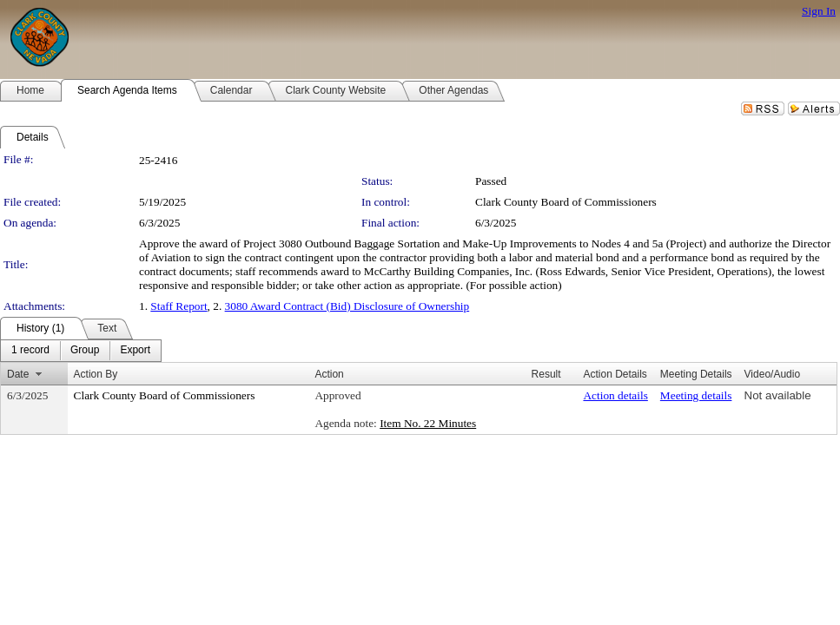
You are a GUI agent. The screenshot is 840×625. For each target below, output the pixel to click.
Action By (96, 374)
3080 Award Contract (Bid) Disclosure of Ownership (347, 306)
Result (546, 374)
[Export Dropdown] (135, 351)
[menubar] (81, 351)
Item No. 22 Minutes (428, 423)
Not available (778, 395)
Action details (615, 395)
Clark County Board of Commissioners (566, 202)
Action (329, 374)
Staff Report (179, 306)
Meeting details (696, 395)
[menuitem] (30, 351)
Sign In (819, 11)
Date (18, 374)
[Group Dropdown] (85, 351)
